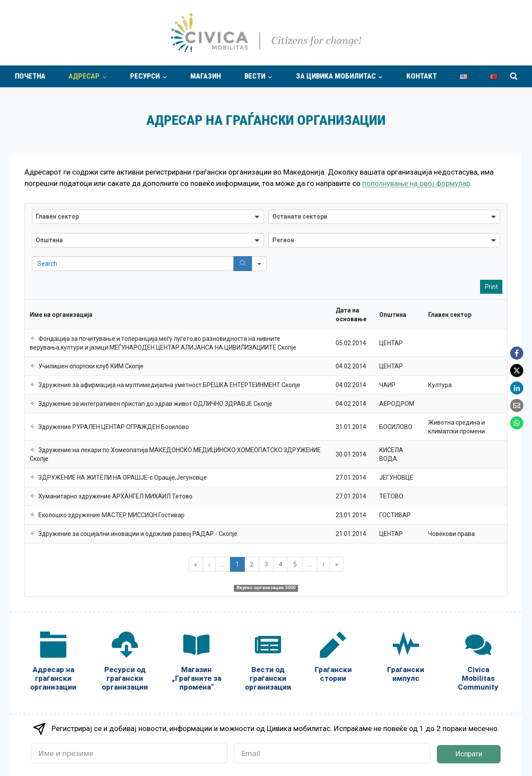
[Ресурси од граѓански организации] (125, 663)
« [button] (196, 564)
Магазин (206, 76)
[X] (517, 371)
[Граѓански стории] (333, 659)
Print (491, 287)
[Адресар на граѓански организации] (53, 663)
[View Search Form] (514, 76)
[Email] (517, 405)
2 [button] (252, 564)
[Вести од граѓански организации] (268, 663)
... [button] (223, 564)
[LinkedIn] (517, 388)
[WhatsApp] (517, 423)
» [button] (337, 564)
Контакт (422, 76)
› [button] (323, 564)
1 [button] (237, 564)
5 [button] (295, 564)
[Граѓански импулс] (405, 659)
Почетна (30, 76)
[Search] (243, 264)
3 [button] (266, 564)
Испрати (469, 754)
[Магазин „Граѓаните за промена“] (196, 663)
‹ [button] (209, 564)
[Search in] (259, 264)
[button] (148, 217)
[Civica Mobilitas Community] (478, 663)
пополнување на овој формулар (416, 183)
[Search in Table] (148, 264)
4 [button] (281, 564)
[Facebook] (517, 353)
